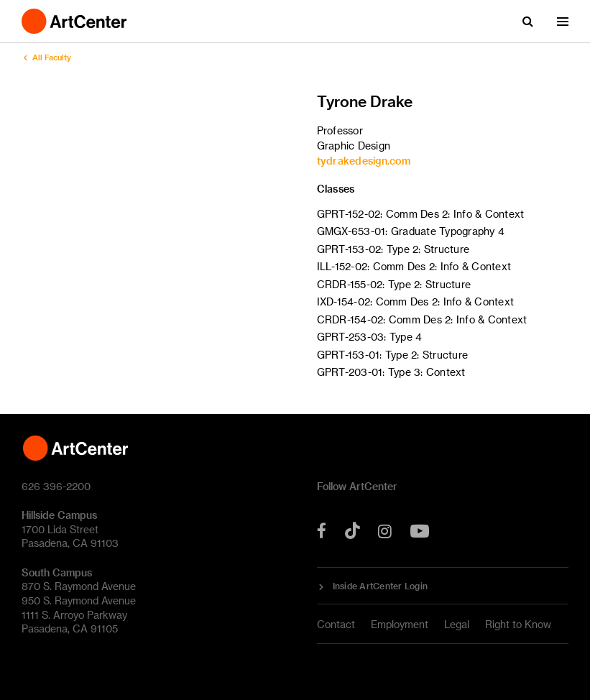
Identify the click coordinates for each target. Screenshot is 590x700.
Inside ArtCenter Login (381, 586)
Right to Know (518, 624)
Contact (336, 624)
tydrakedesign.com (364, 161)
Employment (400, 624)
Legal (457, 624)
